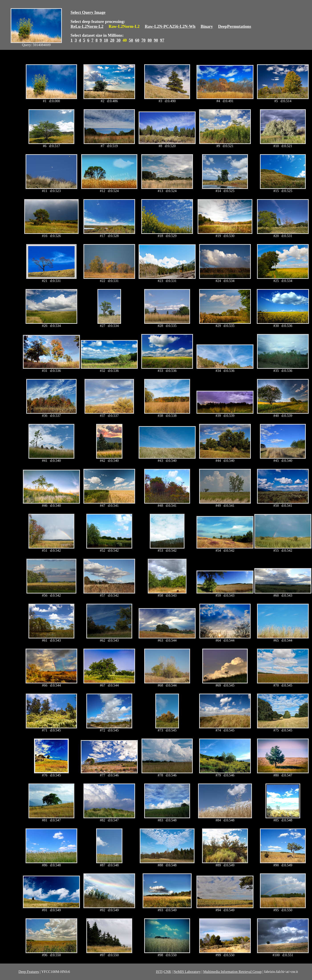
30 (119, 40)
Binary (207, 26)
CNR (167, 972)
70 (143, 40)
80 (150, 40)
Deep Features (29, 972)
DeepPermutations (235, 26)
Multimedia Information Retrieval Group (232, 972)
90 (156, 40)
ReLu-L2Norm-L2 (87, 26)
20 (112, 40)
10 (106, 40)
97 (162, 40)
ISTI (159, 972)
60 (137, 40)
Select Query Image (88, 12)
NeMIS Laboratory (187, 972)
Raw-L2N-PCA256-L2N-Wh (170, 26)
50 (131, 40)
